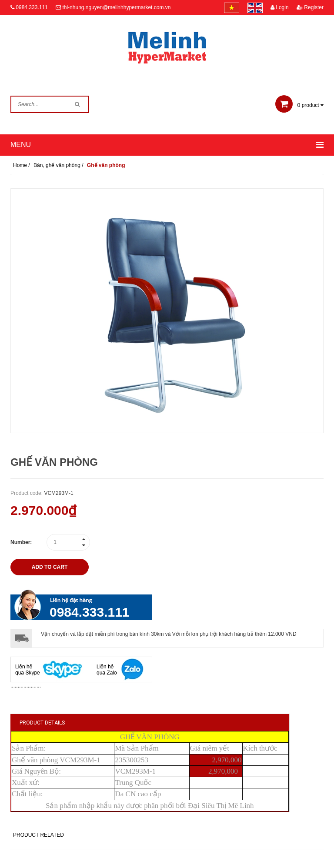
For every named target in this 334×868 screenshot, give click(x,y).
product (299, 105)
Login (280, 7)
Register (310, 7)
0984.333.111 (32, 7)
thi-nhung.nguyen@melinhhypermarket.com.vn (116, 7)
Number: (21, 542)
